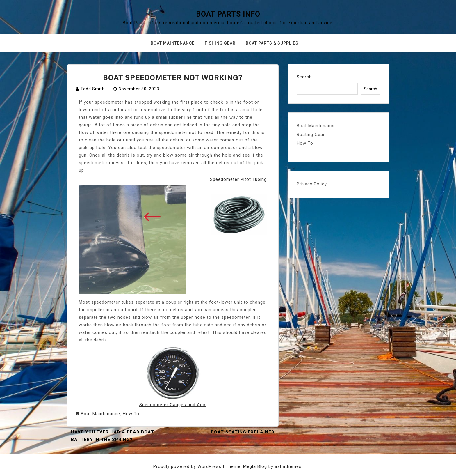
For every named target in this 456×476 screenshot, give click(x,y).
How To (131, 414)
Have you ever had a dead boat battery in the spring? (113, 436)
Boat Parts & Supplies (272, 43)
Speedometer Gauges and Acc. (173, 405)
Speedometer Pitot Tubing (238, 179)
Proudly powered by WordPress (188, 466)
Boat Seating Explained (243, 432)
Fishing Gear (220, 43)
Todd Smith (93, 89)
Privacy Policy (312, 184)
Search (304, 77)
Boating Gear (311, 135)
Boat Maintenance (173, 43)
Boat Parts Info (228, 14)
